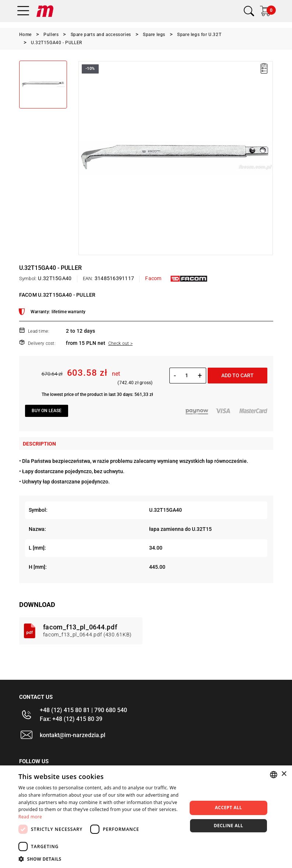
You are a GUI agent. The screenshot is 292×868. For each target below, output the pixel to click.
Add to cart (238, 375)
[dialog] (146, 817)
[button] (100, 859)
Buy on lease (47, 411)
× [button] (284, 774)
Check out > (120, 343)
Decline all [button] (228, 826)
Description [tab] (39, 444)
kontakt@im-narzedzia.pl (73, 735)
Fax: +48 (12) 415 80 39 (71, 719)
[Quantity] (187, 375)
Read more (30, 817)
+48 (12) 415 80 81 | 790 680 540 (83, 710)
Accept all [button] (228, 808)
